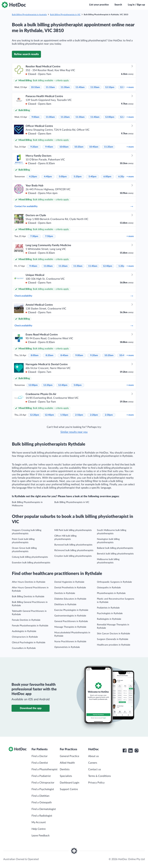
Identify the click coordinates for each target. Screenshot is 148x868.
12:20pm (48, 385)
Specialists (66, 776)
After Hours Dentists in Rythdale (29, 582)
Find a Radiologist (42, 816)
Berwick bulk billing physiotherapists (115, 554)
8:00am (35, 355)
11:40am (80, 87)
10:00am (64, 147)
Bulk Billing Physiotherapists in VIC (65, 15)
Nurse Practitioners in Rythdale (70, 642)
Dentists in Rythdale (65, 593)
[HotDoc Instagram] (136, 751)
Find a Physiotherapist (45, 769)
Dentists (65, 769)
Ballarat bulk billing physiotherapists (115, 548)
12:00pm (110, 117)
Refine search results (26, 54)
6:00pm (107, 177)
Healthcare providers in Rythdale (114, 645)
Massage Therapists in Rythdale (70, 627)
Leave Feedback (41, 836)
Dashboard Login (70, 783)
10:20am (79, 147)
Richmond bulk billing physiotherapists (74, 550)
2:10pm (79, 415)
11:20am (65, 117)
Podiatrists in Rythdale (108, 608)
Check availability (74, 296)
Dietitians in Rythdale (65, 605)
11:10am (50, 87)
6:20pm (122, 177)
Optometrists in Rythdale (67, 647)
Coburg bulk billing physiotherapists (30, 557)
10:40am (94, 147)
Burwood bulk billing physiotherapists (73, 545)
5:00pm (63, 177)
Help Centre (39, 829)
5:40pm (92, 177)
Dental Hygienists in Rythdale (69, 582)
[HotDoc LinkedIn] (130, 751)
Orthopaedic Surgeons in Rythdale (114, 582)
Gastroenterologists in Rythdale (70, 616)
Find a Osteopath (42, 803)
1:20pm (122, 266)
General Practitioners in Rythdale (71, 621)
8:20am (49, 355)
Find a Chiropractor (43, 783)
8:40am (64, 355)
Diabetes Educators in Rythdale (70, 599)
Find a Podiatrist (41, 776)
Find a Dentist (40, 763)
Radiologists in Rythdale (109, 619)
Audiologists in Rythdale (24, 631)
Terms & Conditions (100, 776)
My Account (39, 822)
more (130, 87)
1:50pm (64, 415)
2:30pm (109, 415)
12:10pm (110, 87)
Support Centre (69, 789)
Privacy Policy (96, 783)
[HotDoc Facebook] (125, 751)
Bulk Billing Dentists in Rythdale (28, 597)
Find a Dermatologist (44, 809)
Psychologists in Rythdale (110, 613)
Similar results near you (74, 432)
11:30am (65, 87)
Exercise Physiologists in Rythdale (71, 610)
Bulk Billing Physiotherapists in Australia (29, 15)
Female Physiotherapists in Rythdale (30, 626)
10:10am (35, 87)
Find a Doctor (40, 756)
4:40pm (48, 177)
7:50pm (49, 236)
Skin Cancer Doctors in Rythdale (113, 634)
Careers (93, 763)
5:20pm (78, 177)
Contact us (95, 769)
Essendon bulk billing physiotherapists (31, 563)
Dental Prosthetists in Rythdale (70, 588)
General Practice (69, 756)
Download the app (31, 708)
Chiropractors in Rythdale (25, 637)
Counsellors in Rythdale (24, 648)
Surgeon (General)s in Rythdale (113, 639)
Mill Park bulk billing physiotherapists (73, 530)
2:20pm (94, 415)
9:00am (35, 117)
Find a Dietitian (40, 796)
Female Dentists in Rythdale (26, 620)
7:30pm (34, 236)
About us (93, 756)
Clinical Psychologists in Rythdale (29, 643)
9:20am (34, 147)
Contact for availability (74, 206)
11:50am (95, 87)
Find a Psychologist (43, 789)
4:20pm (33, 177)
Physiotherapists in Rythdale (111, 593)
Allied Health (67, 763)
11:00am (50, 117)
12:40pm (108, 266)
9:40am (49, 147)
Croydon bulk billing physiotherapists (73, 556)
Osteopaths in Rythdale (109, 588)
